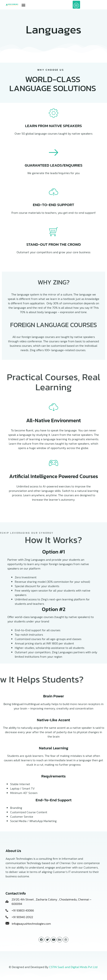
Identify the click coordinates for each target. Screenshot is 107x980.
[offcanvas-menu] (76, 5)
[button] (23, 5)
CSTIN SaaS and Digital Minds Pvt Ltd (73, 967)
